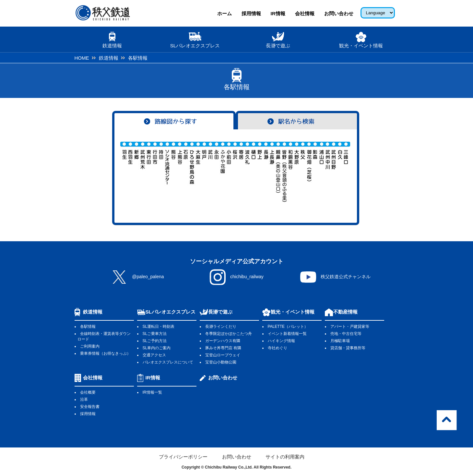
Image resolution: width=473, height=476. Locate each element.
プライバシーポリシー (183, 457)
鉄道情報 (109, 58)
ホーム (225, 13)
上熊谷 (180, 173)
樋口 (254, 173)
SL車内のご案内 (157, 348)
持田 (161, 173)
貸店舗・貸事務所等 (348, 348)
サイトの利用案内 (285, 457)
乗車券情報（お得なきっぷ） (105, 353)
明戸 (204, 173)
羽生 (124, 173)
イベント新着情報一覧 (287, 334)
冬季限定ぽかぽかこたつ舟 (229, 334)
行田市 (155, 173)
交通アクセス (154, 355)
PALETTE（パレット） (288, 327)
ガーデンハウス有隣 (223, 341)
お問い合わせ (339, 13)
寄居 (241, 173)
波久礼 (248, 173)
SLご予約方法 (155, 341)
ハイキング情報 (281, 341)
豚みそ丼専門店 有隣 (223, 348)
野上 (260, 173)
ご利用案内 (90, 346)
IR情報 (278, 13)
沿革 (84, 399)
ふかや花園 (223, 173)
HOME (82, 58)
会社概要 (88, 392)
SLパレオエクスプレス (171, 312)
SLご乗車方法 (155, 334)
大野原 (297, 173)
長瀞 (266, 173)
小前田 (229, 173)
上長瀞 (272, 173)
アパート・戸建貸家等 (350, 327)
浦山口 (321, 173)
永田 (217, 173)
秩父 (303, 173)
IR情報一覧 (152, 392)
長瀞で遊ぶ (220, 312)
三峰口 (346, 173)
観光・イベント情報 (293, 312)
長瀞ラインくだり (221, 327)
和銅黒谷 (291, 173)
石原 (186, 173)
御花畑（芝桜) (309, 173)
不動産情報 (345, 312)
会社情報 (305, 13)
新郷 (137, 173)
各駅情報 (88, 327)
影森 (315, 173)
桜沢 (235, 173)
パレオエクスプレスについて (168, 362)
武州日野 (334, 173)
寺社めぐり (278, 348)
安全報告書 (90, 407)
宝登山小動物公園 (221, 362)
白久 (340, 173)
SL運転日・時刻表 (159, 327)
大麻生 (198, 173)
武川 (211, 173)
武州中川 (328, 173)
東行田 (149, 173)
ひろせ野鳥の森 (192, 173)
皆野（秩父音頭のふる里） (284, 173)
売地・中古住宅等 (346, 334)
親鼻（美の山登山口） (278, 173)
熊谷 (174, 173)
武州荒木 (143, 173)
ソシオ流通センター (167, 173)
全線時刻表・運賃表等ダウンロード (104, 336)
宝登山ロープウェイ (223, 355)
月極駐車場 (340, 341)
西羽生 (130, 173)
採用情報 (251, 13)
